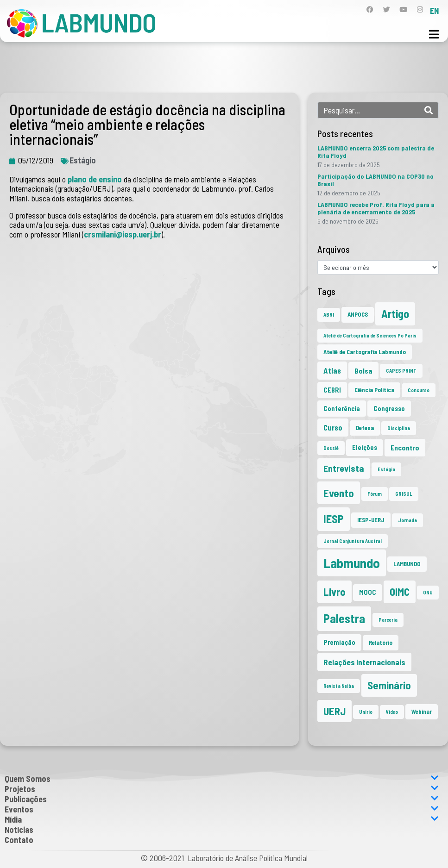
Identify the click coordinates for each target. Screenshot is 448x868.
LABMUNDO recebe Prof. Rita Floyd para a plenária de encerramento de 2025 (376, 208)
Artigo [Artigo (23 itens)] (395, 314)
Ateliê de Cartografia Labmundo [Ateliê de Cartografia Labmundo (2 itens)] (365, 352)
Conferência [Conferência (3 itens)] (342, 409)
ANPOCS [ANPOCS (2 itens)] (358, 314)
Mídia (222, 819)
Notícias (19, 830)
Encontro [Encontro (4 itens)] (405, 447)
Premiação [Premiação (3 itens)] (339, 642)
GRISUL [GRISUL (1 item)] (404, 494)
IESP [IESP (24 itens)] (334, 519)
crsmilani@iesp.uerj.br (123, 234)
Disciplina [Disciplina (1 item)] (399, 428)
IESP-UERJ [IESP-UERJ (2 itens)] (371, 520)
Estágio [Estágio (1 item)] (386, 469)
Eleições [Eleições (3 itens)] (365, 447)
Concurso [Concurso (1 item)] (419, 390)
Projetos (222, 789)
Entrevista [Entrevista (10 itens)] (344, 468)
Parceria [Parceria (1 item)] (388, 620)
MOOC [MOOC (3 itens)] (368, 592)
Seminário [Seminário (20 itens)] (389, 685)
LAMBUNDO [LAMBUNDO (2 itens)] (407, 564)
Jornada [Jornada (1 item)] (407, 520)
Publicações (222, 799)
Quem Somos (222, 779)
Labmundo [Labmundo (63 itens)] (352, 563)
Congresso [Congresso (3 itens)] (389, 409)
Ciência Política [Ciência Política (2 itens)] (374, 390)
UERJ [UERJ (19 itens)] (334, 711)
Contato (19, 840)
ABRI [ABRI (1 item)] (329, 315)
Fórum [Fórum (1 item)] (375, 494)
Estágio (83, 160)
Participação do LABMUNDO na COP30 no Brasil (375, 180)
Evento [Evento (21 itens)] (339, 493)
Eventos (222, 809)
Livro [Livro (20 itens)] (334, 592)
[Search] (429, 110)
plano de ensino (95, 179)
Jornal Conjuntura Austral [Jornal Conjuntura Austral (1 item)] (353, 541)
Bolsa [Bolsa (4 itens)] (363, 371)
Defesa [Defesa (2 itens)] (365, 428)
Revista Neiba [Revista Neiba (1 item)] (339, 686)
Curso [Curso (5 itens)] (333, 427)
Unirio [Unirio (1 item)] (366, 712)
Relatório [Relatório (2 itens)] (381, 643)
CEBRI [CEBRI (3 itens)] (332, 390)
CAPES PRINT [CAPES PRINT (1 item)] (401, 371)
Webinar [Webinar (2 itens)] (422, 712)
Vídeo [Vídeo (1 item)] (392, 712)
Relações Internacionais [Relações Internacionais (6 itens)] (364, 662)
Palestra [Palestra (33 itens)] (344, 618)
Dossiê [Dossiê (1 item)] (331, 448)
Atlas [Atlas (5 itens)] (332, 370)
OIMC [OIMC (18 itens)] (400, 592)
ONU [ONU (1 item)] (428, 592)
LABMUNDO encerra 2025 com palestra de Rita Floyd (376, 152)
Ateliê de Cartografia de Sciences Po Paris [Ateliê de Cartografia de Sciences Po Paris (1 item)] (370, 335)
